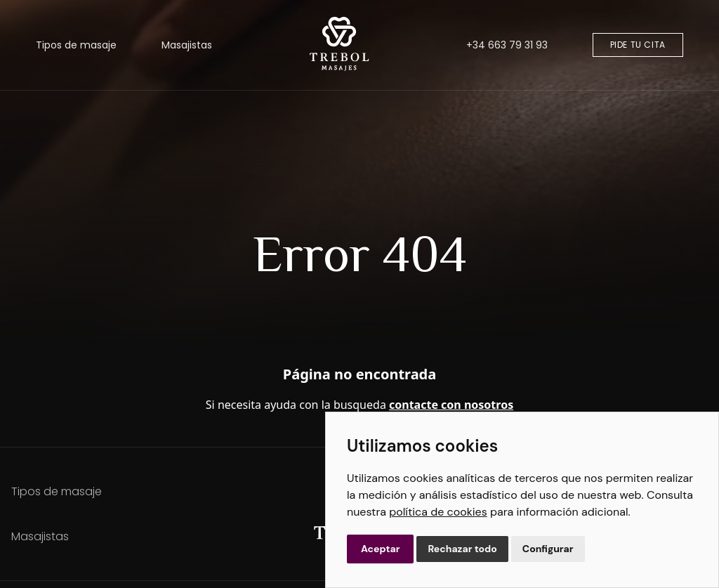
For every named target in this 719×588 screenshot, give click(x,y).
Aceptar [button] (380, 549)
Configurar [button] (548, 549)
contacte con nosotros (451, 405)
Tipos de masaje (76, 45)
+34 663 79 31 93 (507, 45)
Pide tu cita (638, 45)
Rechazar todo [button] (462, 549)
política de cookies (438, 512)
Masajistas (187, 45)
